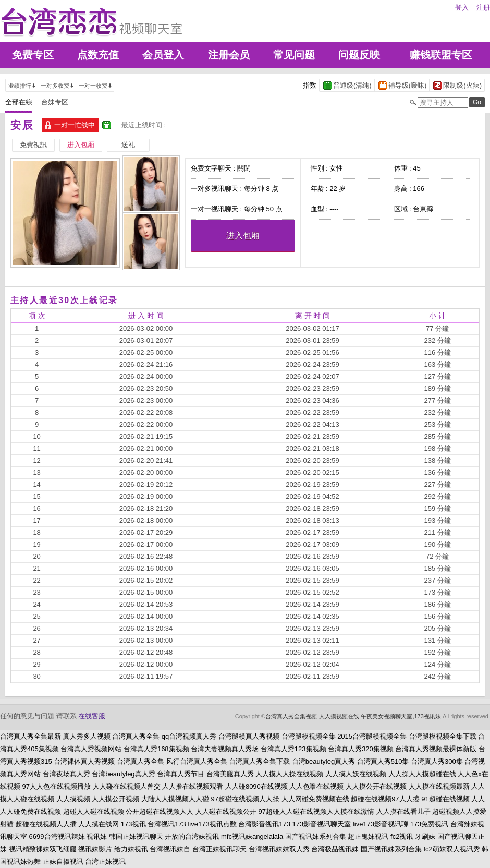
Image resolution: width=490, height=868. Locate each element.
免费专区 (33, 55)
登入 (462, 8)
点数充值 (98, 55)
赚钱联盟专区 (441, 55)
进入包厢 (243, 236)
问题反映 (359, 55)
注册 (483, 8)
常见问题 (294, 55)
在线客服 (92, 716)
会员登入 (163, 55)
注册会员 (229, 55)
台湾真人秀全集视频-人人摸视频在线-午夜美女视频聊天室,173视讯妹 (353, 716)
